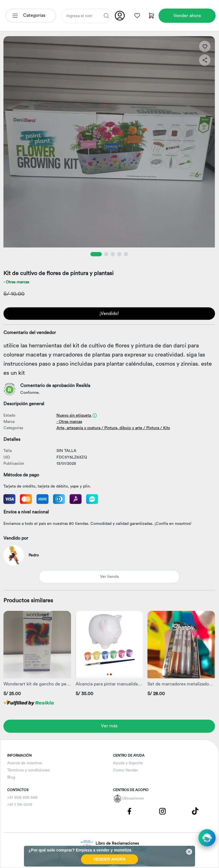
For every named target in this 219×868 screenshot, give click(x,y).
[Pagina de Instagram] (162, 811)
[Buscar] (106, 16)
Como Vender (125, 770)
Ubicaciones (133, 799)
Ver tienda (109, 577)
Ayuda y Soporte (128, 763)
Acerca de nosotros (25, 763)
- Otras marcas (16, 282)
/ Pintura (151, 428)
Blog (11, 777)
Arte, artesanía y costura (78, 428)
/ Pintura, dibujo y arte (122, 428)
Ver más (109, 726)
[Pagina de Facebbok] (129, 811)
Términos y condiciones (28, 770)
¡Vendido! (109, 314)
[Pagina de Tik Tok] (195, 811)
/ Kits (165, 428)
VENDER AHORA (109, 859)
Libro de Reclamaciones (110, 844)
